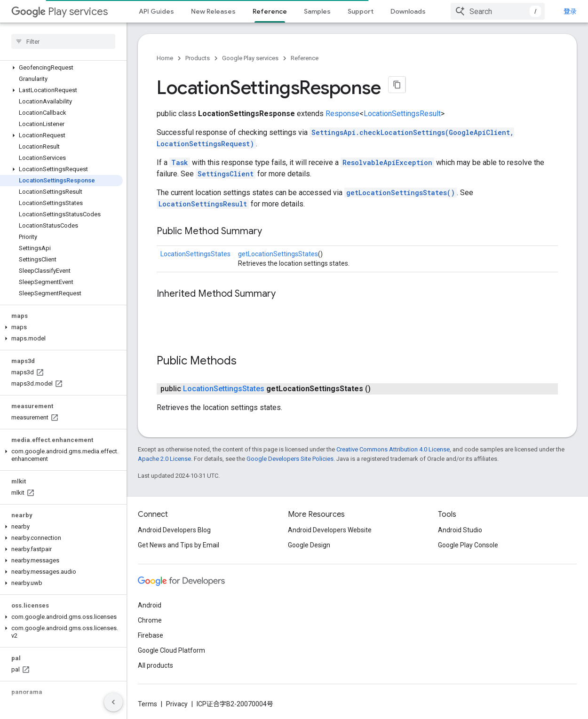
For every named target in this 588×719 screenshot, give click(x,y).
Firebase (151, 635)
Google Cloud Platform (171, 650)
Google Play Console (468, 545)
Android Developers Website (330, 530)
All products (155, 665)
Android (150, 605)
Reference (305, 58)
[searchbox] (63, 41)
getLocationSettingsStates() (401, 193)
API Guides (156, 11)
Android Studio (460, 530)
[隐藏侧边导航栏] (113, 702)
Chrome (150, 620)
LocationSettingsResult (402, 114)
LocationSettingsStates (195, 254)
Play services (60, 12)
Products (198, 58)
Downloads (408, 11)
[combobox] (498, 11)
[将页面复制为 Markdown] (397, 85)
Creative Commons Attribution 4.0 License (393, 449)
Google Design (309, 545)
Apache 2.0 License (164, 459)
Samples (317, 11)
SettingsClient (226, 174)
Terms (147, 704)
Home (165, 58)
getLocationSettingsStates (278, 254)
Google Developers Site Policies (290, 459)
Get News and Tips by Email (179, 545)
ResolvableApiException (387, 162)
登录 (570, 11)
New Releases (213, 11)
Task (180, 162)
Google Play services (250, 58)
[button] (61, 68)
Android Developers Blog (174, 530)
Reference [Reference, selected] (270, 11)
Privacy (177, 704)
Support (361, 11)
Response (342, 114)
